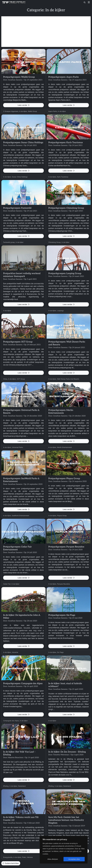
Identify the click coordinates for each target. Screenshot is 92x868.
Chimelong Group (55, 242)
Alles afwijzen (53, 859)
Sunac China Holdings (20, 177)
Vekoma (30, 857)
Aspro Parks (53, 111)
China (5, 379)
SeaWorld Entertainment (20, 516)
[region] (64, 850)
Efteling (6, 786)
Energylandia (8, 857)
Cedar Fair (7, 584)
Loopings (60, 311)
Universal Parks (17, 447)
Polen (24, 857)
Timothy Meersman (61, 755)
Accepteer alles (74, 859)
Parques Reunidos (64, 584)
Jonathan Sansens (15, 80)
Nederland (22, 786)
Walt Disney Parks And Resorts (68, 379)
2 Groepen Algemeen (11, 111)
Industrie (15, 652)
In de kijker (23, 111)
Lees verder (23, 105)
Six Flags (60, 652)
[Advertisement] (46, 32)
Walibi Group (32, 111)
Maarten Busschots (16, 758)
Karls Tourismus (63, 177)
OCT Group (21, 379)
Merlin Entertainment (64, 447)
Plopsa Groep (62, 516)
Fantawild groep (9, 242)
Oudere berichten (11, 863)
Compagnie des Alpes (11, 721)
